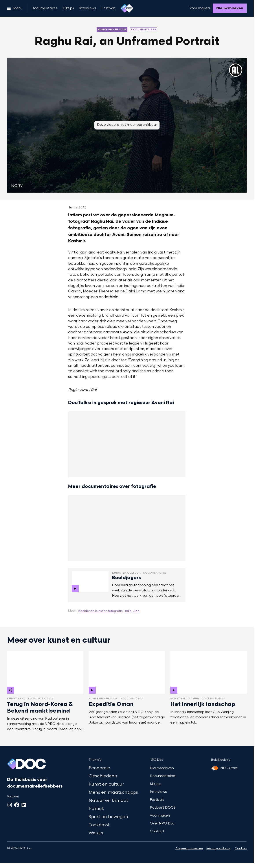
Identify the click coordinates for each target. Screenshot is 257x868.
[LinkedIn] (24, 805)
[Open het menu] (15, 8)
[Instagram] (10, 805)
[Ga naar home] (127, 8)
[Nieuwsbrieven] (230, 8)
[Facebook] (17, 805)
